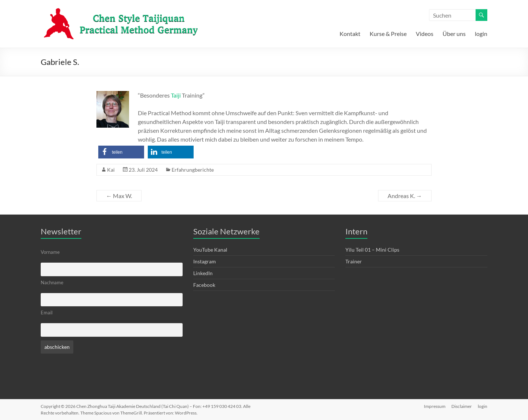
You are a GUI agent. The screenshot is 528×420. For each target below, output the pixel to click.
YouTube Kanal (210, 250)
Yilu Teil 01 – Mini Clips (372, 250)
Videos (425, 34)
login (481, 34)
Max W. (119, 196)
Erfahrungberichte (193, 170)
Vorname (50, 252)
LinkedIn (203, 273)
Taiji (176, 95)
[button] (121, 152)
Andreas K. (405, 196)
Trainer (354, 261)
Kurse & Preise (388, 34)
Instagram (205, 261)
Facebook (204, 285)
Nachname (52, 283)
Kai (111, 170)
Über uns (454, 34)
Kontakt (350, 34)
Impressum (435, 406)
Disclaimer (462, 406)
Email (47, 313)
